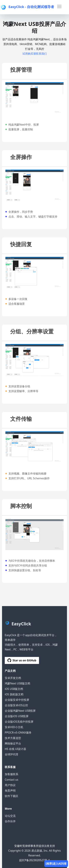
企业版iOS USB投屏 (17, 716)
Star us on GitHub (22, 660)
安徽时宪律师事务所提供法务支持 (35, 846)
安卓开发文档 (13, 678)
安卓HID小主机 (14, 727)
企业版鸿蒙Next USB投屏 (20, 711)
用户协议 (10, 785)
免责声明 (10, 791)
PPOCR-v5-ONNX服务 (18, 733)
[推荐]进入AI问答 (56, 864)
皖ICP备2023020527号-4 (34, 860)
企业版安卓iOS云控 (16, 705)
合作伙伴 (10, 821)
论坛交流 (10, 816)
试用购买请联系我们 (35, 54)
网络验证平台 (13, 743)
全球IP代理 (11, 754)
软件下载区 (12, 796)
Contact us (12, 780)
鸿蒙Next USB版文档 (17, 683)
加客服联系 (12, 774)
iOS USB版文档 (14, 689)
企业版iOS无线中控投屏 (19, 722)
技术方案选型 (13, 738)
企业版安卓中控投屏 (17, 700)
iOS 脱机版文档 (14, 694)
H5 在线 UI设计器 (15, 749)
